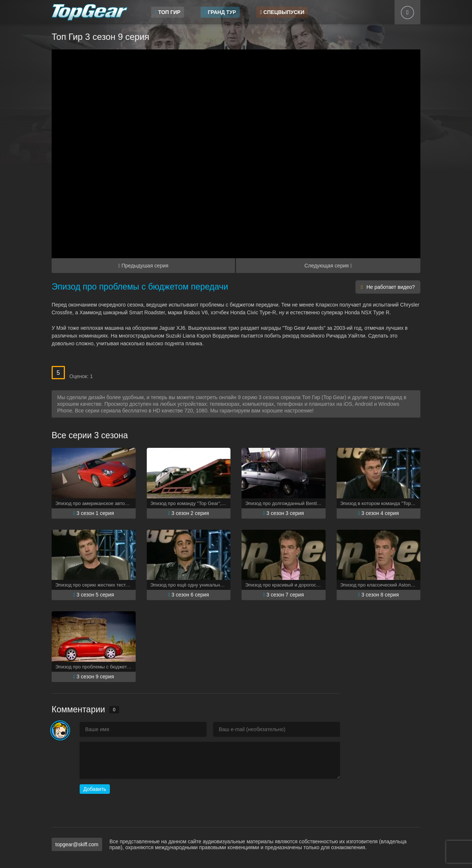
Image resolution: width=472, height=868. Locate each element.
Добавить (95, 789)
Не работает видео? (388, 287)
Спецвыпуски (282, 12)
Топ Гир (168, 12)
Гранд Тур (220, 12)
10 (129, 369)
